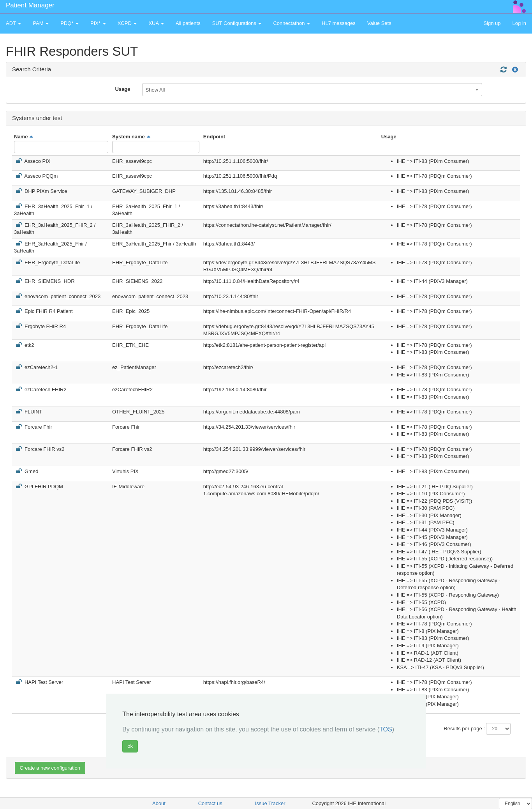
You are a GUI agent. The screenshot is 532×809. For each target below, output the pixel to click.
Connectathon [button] (292, 23)
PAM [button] (41, 23)
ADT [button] (13, 23)
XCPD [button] (127, 23)
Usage (122, 89)
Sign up (492, 23)
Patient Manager (30, 5)
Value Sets (379, 23)
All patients (188, 23)
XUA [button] (156, 23)
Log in (519, 23)
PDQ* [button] (70, 23)
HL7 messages (339, 23)
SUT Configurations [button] (237, 23)
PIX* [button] (98, 23)
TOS (386, 729)
